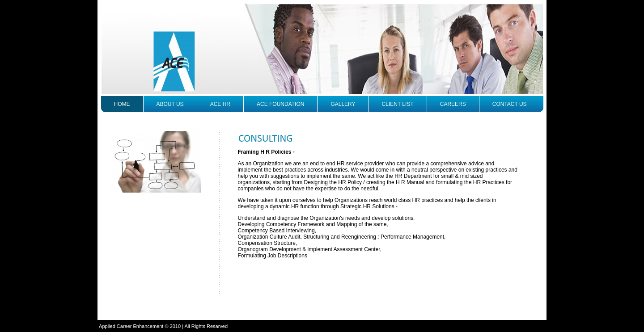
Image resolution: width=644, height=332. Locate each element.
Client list (398, 104)
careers (453, 104)
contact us (510, 104)
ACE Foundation (280, 104)
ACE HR (220, 104)
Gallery (343, 104)
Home (122, 104)
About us (170, 104)
